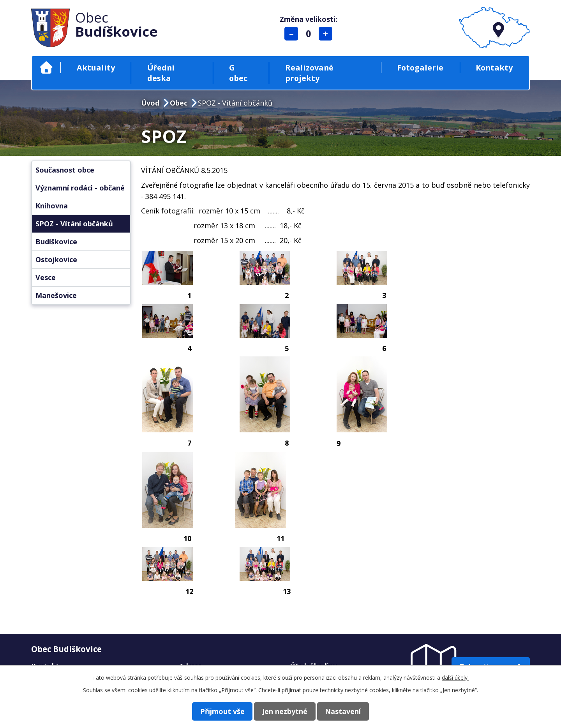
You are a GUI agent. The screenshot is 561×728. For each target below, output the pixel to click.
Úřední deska (161, 73)
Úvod (46, 68)
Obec (179, 103)
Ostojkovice (56, 259)
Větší (327, 34)
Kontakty (494, 68)
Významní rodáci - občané (80, 188)
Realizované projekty (309, 73)
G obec (238, 73)
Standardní (310, 34)
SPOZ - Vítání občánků (74, 224)
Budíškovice (56, 241)
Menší (292, 34)
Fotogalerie (420, 68)
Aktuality (96, 68)
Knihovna (52, 206)
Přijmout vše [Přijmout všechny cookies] (217, 711)
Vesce (46, 277)
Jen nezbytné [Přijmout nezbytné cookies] (285, 711)
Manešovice (56, 295)
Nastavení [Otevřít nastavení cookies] (348, 711)
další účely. (455, 677)
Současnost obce (65, 170)
